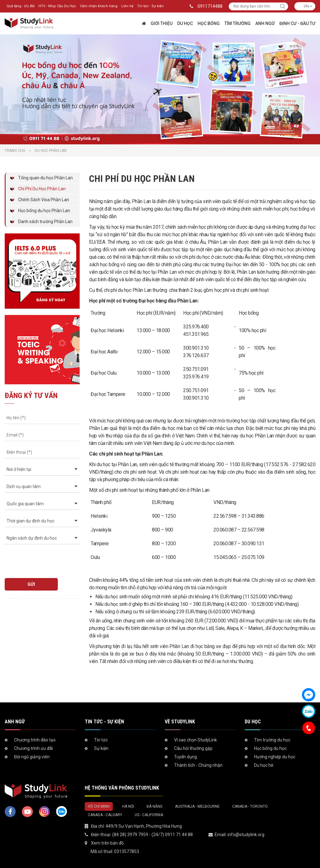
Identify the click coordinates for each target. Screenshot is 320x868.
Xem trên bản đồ (107, 843)
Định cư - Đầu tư (297, 23)
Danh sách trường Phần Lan (45, 222)
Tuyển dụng (185, 757)
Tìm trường (237, 23)
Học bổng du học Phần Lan (44, 211)
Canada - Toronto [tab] (250, 806)
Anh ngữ (265, 23)
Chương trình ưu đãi (33, 748)
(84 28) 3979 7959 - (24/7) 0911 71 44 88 (152, 835)
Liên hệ (127, 6)
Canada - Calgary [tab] (105, 815)
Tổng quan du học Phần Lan (45, 178)
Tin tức (101, 740)
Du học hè (264, 765)
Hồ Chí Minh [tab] (99, 806)
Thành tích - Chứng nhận (198, 765)
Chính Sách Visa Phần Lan (44, 200)
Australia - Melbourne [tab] (197, 806)
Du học (185, 23)
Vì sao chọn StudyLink (195, 740)
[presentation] (40, 558)
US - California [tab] (149, 815)
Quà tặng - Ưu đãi (21, 6)
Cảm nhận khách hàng (99, 6)
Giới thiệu (162, 23)
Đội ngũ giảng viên (32, 757)
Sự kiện (101, 748)
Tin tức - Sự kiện (150, 6)
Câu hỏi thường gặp (193, 748)
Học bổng (209, 23)
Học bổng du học (270, 748)
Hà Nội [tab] (128, 806)
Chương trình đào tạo (35, 740)
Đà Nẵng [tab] (155, 806)
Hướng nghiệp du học (275, 757)
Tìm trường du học (272, 740)
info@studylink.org (246, 835)
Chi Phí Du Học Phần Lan (42, 189)
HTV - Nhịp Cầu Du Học (57, 6)
